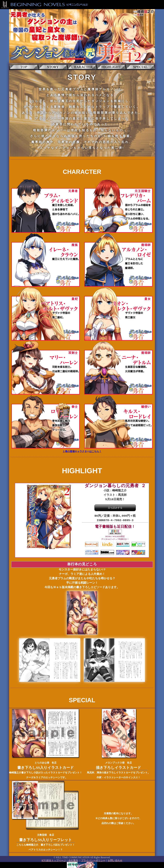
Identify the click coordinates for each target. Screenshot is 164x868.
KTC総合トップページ (54, 860)
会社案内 (73, 860)
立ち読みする (115, 508)
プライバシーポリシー (93, 860)
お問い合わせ (115, 860)
